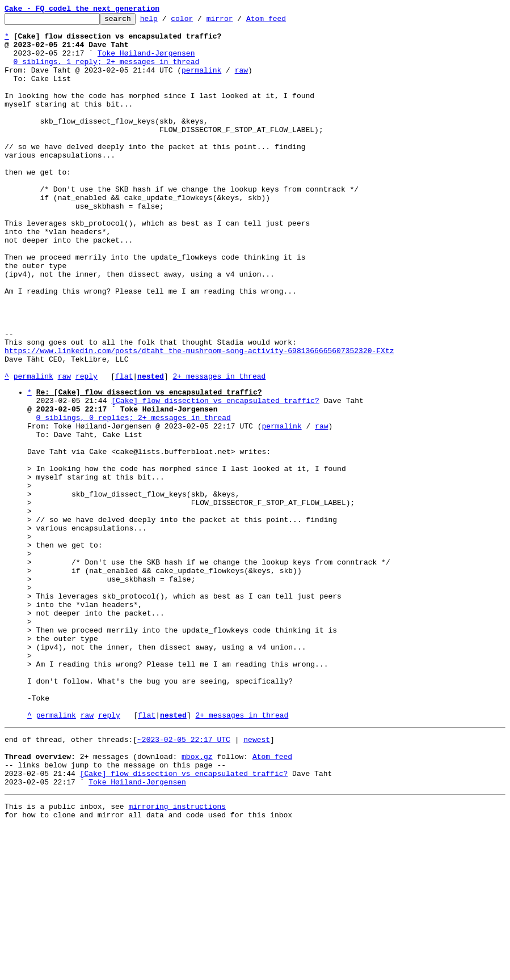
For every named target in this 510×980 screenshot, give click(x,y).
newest (257, 880)
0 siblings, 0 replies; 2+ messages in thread (134, 497)
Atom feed (284, 22)
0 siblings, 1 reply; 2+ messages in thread (107, 71)
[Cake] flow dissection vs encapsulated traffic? (215, 477)
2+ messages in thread (219, 449)
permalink (201, 82)
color (199, 22)
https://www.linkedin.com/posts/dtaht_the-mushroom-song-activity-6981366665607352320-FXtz (199, 418)
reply (87, 449)
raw (241, 82)
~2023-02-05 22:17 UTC (184, 880)
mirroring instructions (177, 957)
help (167, 22)
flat (124, 449)
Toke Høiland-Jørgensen (146, 61)
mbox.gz (197, 901)
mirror (237, 22)
